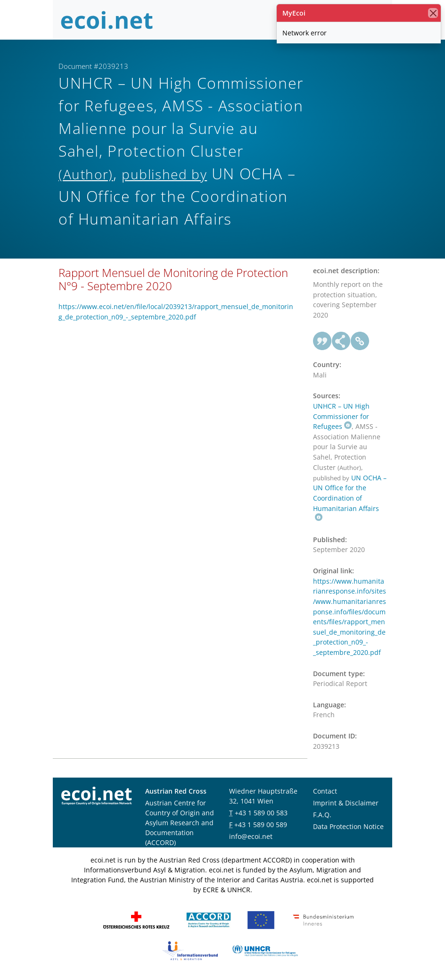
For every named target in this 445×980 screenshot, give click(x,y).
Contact (325, 791)
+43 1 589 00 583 (261, 813)
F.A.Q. (322, 815)
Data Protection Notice (348, 826)
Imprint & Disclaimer (346, 803)
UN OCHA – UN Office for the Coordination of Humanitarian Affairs (350, 497)
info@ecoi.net (251, 836)
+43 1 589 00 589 (261, 825)
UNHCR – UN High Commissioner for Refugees (341, 416)
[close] (433, 13)
